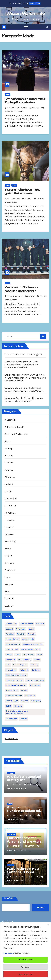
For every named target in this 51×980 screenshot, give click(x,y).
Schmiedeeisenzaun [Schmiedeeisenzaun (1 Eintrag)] (35, 680)
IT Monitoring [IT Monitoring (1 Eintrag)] (24, 660)
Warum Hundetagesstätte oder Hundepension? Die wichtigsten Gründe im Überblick (22, 365)
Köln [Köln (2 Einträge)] (8, 665)
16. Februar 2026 (18, 877)
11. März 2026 (16, 846)
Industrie (10, 520)
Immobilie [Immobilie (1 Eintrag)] (10, 660)
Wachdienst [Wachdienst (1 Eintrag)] (11, 719)
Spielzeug (10, 570)
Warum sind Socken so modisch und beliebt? (21, 289)
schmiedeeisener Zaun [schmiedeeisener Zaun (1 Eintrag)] (16, 675)
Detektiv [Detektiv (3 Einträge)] (21, 634)
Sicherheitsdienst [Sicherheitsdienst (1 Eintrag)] (14, 696)
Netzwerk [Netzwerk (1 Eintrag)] (24, 670)
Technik (9, 584)
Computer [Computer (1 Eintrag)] (21, 629)
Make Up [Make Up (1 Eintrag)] (34, 665)
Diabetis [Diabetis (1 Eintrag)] (32, 634)
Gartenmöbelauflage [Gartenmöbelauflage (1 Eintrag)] (31, 649)
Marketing (10, 541)
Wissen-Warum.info (26, 14)
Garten (9, 491)
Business (10, 463)
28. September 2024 (18, 108)
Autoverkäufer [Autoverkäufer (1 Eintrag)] (26, 624)
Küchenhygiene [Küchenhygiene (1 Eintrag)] (20, 665)
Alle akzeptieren (26, 960)
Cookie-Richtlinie (23, 953)
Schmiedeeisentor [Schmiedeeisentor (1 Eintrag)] (14, 680)
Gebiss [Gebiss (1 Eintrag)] (9, 655)
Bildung (9, 456)
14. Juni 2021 (14, 199)
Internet (9, 527)
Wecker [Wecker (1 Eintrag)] (23, 719)
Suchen (9, 898)
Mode (8, 95)
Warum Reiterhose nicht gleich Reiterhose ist (22, 191)
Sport (8, 577)
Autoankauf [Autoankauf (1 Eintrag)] (11, 624)
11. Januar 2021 (15, 296)
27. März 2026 (17, 815)
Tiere (14, 185)
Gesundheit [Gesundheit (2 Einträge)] (28, 655)
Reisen (8, 556)
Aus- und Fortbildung (16, 434)
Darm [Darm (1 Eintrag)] (31, 629)
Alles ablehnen (26, 974)
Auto (7, 441)
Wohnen (9, 606)
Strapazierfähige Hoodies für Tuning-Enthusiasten (25, 101)
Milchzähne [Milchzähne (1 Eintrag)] (11, 670)
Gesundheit (11, 499)
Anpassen (25, 967)
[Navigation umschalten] (26, 27)
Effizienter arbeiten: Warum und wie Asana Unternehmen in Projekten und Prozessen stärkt (25, 378)
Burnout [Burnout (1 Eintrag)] (40, 624)
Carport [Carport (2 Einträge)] (9, 629)
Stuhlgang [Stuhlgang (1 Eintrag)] (36, 701)
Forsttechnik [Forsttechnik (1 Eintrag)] (28, 639)
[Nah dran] (48, 925)
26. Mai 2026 (16, 785)
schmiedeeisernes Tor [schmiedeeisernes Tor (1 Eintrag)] (16, 685)
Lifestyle (10, 534)
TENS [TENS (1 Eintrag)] (8, 706)
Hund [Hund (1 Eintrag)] (39, 655)
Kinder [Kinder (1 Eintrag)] (37, 660)
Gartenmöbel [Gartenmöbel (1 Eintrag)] (12, 649)
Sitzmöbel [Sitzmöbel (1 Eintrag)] (30, 696)
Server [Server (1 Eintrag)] (24, 690)
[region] (26, 951)
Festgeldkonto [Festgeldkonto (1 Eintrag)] (12, 639)
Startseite (7, 921)
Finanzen (10, 477)
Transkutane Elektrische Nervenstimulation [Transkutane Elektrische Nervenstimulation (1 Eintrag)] (17, 712)
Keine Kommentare (14, 111)
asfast (35, 108)
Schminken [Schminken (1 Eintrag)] (35, 685)
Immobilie (10, 513)
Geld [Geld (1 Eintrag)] (17, 655)
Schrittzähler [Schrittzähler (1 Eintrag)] (12, 690)
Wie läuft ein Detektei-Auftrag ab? (24, 355)
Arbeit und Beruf (14, 427)
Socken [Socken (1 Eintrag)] (25, 701)
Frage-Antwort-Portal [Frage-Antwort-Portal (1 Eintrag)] (33, 644)
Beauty (9, 448)
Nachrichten (11, 739)
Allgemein (10, 420)
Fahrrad (9, 470)
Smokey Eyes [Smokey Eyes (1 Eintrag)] (12, 701)
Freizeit (9, 484)
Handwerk (10, 506)
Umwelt (9, 599)
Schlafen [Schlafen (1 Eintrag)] (36, 670)
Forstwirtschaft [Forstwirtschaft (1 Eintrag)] (13, 644)
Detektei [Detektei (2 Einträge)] (10, 634)
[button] (47, 27)
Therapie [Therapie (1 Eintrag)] (18, 706)
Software (10, 563)
